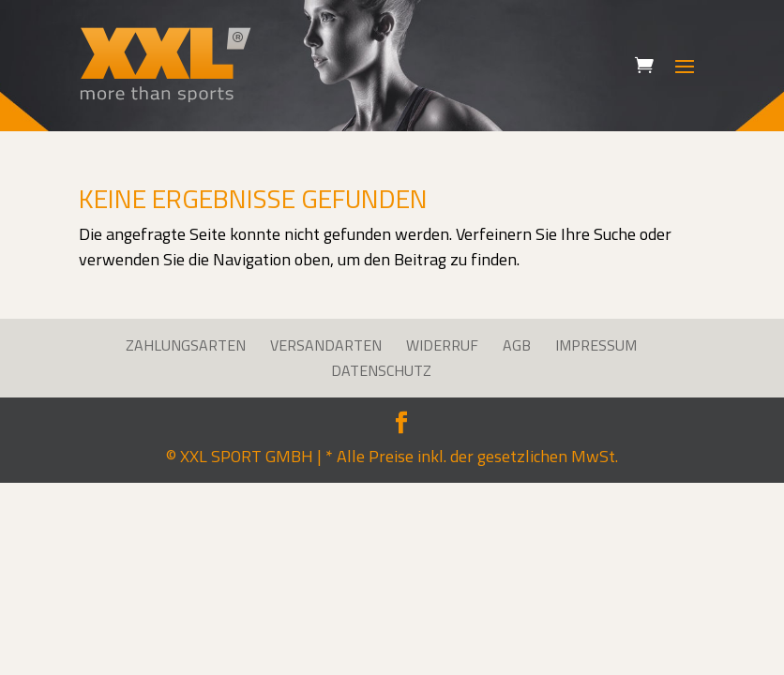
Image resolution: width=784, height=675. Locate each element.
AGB (517, 345)
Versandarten (326, 345)
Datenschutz (381, 370)
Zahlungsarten (186, 345)
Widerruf (442, 345)
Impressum (596, 345)
